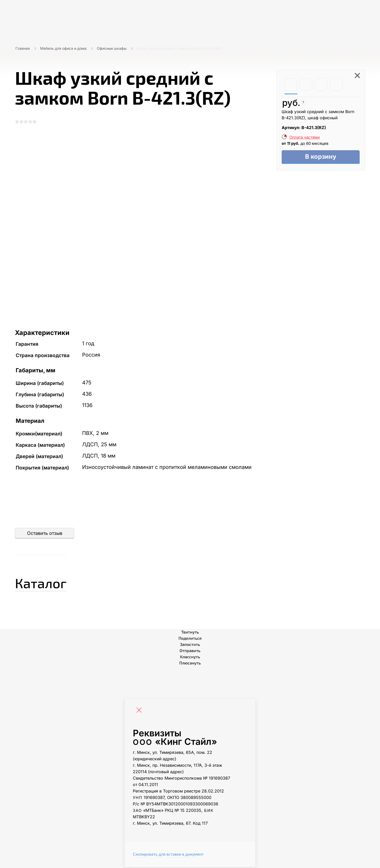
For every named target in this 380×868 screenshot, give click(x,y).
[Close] (140, 711)
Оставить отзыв (45, 534)
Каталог (44, 583)
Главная (23, 48)
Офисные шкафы (112, 48)
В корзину (321, 157)
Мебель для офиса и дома (63, 48)
